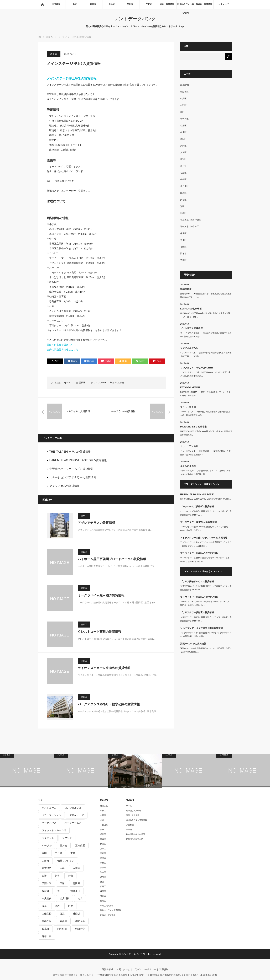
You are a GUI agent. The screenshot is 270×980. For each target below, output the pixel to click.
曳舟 (122, 383)
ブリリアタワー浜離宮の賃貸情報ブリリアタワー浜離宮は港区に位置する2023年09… (206, 619)
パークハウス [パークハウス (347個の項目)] (49, 823)
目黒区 (183, 213)
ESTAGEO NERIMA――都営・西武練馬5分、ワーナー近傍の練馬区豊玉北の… (205, 394)
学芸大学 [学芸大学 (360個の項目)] (47, 883)
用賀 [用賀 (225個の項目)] (70, 906)
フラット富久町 (188, 407)
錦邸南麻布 (186, 289)
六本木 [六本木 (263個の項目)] (76, 868)
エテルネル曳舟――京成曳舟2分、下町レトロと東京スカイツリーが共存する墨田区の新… (205, 472)
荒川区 (183, 240)
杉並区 (183, 173)
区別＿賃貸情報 (167, 4)
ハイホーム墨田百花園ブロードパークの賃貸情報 (112, 559)
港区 (75, 4)
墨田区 (54, 54)
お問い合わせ (123, 969)
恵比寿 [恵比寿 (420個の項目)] (76, 883)
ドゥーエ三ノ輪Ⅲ (189, 446)
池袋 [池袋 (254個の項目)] (80, 898)
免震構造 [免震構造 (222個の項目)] (47, 868)
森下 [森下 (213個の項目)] (60, 891)
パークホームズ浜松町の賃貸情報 (197, 507)
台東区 (183, 126)
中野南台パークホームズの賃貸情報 (71, 469)
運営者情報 (107, 969)
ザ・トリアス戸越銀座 (191, 328)
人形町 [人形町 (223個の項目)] (45, 861)
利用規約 (164, 969)
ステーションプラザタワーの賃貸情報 (73, 477)
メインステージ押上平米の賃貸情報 (72, 78)
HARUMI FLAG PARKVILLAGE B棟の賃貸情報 (78, 460)
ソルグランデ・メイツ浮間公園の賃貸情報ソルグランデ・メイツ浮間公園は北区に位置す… (206, 634)
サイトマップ (223, 4)
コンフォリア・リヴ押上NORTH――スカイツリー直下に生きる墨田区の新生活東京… (205, 374)
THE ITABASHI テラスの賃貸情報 (70, 452)
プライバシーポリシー (145, 969)
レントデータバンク (135, 19)
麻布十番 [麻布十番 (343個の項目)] (47, 936)
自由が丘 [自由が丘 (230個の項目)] (47, 921)
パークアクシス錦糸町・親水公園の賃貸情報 (109, 704)
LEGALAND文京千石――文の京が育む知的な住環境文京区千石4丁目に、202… (205, 315)
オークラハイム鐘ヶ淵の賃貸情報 (101, 595)
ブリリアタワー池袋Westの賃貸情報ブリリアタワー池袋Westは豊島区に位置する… (204, 529)
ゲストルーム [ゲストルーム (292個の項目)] (49, 808)
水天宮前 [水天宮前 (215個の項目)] (47, 898)
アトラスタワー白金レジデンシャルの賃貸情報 (204, 538)
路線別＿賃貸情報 (204, 4)
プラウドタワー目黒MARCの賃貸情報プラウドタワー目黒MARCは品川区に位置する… (205, 560)
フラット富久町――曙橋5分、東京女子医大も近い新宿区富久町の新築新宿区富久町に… (205, 413)
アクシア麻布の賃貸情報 (65, 486)
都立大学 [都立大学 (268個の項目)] (80, 921)
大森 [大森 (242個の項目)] (70, 876)
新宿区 (93, 4)
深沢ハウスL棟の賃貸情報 (193, 644)
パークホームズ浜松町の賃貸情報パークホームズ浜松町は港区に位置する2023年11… (206, 513)
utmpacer (66, 383)
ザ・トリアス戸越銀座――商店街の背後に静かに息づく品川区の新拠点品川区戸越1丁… (206, 335)
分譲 (112, 383)
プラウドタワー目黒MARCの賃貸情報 (199, 553)
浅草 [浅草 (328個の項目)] (44, 906)
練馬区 (183, 233)
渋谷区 (112, 4)
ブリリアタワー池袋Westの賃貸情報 (199, 522)
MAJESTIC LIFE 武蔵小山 (193, 427)
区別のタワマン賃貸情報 (186, 6)
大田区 (183, 146)
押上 (117, 383)
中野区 (183, 105)
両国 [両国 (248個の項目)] (44, 853)
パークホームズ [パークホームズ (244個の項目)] (73, 823)
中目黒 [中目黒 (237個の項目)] (59, 853)
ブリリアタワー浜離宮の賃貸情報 (197, 612)
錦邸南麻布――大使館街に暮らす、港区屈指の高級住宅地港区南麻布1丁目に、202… (206, 295)
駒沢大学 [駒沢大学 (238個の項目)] (80, 929)
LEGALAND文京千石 (191, 309)
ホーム (129, 806)
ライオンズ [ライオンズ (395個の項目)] (48, 838)
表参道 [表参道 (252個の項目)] (63, 921)
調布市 (183, 254)
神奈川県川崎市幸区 (190, 227)
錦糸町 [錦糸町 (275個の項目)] (45, 929)
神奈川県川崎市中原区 (191, 220)
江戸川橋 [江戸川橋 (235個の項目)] (65, 898)
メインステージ (101, 383)
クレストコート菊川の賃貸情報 (100, 632)
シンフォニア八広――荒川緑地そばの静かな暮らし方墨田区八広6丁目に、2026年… (206, 354)
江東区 (149, 4)
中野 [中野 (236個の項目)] (73, 853)
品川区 (130, 4)
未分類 (183, 166)
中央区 (183, 99)
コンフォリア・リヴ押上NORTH (197, 368)
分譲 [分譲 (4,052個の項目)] (44, 876)
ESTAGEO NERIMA (190, 387)
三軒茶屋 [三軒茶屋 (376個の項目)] (80, 845)
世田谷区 (56, 4)
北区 (182, 112)
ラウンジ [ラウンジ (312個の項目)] (67, 838)
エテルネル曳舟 (188, 466)
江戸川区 (184, 186)
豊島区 (183, 260)
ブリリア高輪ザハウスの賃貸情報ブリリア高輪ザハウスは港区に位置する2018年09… (206, 588)
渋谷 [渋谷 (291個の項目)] (57, 906)
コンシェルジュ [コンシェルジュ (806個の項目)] (73, 808)
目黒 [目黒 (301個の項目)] (62, 914)
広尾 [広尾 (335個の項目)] (62, 883)
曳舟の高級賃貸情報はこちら (63, 350)
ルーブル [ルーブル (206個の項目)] (47, 845)
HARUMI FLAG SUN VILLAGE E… (198, 494)
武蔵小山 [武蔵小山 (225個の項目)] (75, 891)
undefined (185, 85)
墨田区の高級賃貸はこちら (61, 345)
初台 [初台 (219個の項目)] (57, 876)
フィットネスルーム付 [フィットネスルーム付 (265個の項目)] (54, 830)
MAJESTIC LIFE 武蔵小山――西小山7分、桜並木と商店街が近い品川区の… (206, 433)
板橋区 (183, 179)
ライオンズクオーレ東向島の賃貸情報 (104, 668)
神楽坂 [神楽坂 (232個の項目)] (76, 914)
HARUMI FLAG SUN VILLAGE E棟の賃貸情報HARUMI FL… (206, 499)
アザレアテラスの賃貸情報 (96, 523)
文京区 (183, 152)
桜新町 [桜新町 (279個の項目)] (45, 891)
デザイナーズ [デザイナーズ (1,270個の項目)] (77, 815)
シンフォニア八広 (189, 348)
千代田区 (184, 119)
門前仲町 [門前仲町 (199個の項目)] (62, 929)
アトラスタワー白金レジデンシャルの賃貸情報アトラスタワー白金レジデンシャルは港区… (206, 544)
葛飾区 (183, 247)
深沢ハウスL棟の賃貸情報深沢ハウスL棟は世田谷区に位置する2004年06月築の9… (206, 650)
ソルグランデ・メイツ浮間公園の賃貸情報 (202, 628)
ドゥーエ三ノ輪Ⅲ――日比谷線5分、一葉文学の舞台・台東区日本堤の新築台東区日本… (205, 453)
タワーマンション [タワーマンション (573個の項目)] (51, 815)
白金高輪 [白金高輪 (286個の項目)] (47, 914)
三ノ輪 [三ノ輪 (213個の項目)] (63, 845)
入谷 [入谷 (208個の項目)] (62, 868)
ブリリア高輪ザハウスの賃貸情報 (197, 582)
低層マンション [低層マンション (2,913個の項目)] (66, 861)
